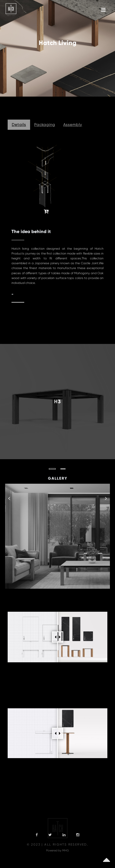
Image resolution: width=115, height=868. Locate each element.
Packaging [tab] (45, 125)
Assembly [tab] (73, 125)
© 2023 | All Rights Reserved (57, 844)
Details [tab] (19, 125)
